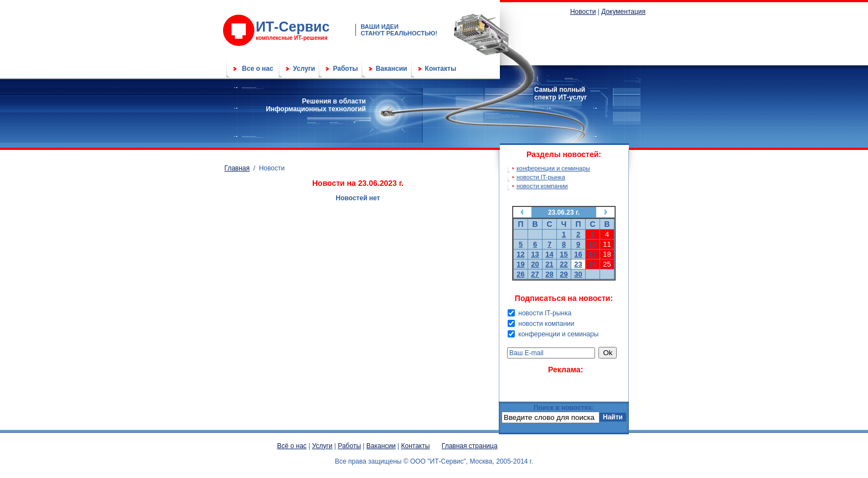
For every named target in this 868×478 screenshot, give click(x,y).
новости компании (542, 186)
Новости (583, 12)
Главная (237, 168)
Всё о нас (292, 446)
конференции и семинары (553, 168)
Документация (623, 12)
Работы (345, 69)
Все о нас (258, 69)
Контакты (441, 69)
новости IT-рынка (541, 177)
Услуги (304, 69)
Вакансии (392, 69)
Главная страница (470, 446)
